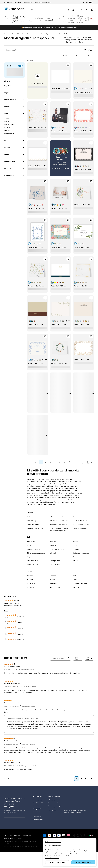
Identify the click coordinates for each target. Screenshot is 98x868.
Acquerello (31, 536)
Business (30, 582)
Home (15, 830)
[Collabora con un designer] (60, 153)
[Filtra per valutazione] (78, 653)
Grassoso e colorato (57, 544)
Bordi (29, 540)
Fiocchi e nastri (33, 559)
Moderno (53, 551)
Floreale (53, 536)
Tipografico (77, 544)
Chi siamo (52, 795)
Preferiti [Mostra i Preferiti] (88, 50)
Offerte (92, 19)
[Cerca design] (23, 50)
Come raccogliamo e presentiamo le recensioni (14, 599)
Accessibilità (37, 811)
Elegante (30, 551)
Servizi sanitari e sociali (81, 519)
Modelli (69, 34)
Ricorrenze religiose (80, 578)
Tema (6, 108)
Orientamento (9, 170)
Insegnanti (54, 578)
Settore (7, 142)
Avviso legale (20, 833)
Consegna (36, 800)
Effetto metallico (10, 94)
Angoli (7, 87)
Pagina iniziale (9, 34)
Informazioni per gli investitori (55, 801)
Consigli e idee (37, 803)
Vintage (75, 555)
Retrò (75, 540)
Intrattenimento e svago (59, 519)
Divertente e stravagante (36, 548)
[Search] (69, 653)
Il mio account (37, 795)
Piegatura (8, 80)
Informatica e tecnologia (59, 515)
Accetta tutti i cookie (83, 862)
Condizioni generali (10, 833)
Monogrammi (55, 555)
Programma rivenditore (36, 807)
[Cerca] (68, 10)
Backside (7, 163)
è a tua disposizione (17, 805)
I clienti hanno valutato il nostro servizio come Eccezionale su (75, 806)
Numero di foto (10, 156)
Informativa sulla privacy (24, 830)
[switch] (89, 2)
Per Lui (75, 574)
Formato (7, 101)
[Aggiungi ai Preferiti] (68, 60)
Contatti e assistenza (39, 797)
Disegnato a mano (34, 544)
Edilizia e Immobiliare (57, 511)
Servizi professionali (80, 515)
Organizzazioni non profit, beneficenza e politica (59, 524)
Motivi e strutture (56, 559)
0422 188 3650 (8, 830)
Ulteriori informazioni (69, 28)
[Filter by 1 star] (6, 634)
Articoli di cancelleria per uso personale (30, 34)
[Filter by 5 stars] (5, 611)
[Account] (87, 10)
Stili (6, 135)
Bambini (30, 574)
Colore (7, 149)
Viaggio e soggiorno (80, 523)
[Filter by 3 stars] (6, 623)
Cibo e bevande (33, 519)
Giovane (53, 540)
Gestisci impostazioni (57, 862)
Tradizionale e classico (81, 548)
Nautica (75, 536)
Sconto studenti (38, 814)
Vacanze (76, 582)
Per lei (75, 570)
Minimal (53, 548)
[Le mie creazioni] (78, 10)
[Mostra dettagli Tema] (9, 128)
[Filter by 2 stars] (6, 629)
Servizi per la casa (79, 511)
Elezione (53, 570)
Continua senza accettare (53, 842)
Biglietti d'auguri (33, 578)
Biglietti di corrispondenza (54, 34)
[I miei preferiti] (82, 10)
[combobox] (48, 10)
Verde (75, 551)
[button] (35, 457)
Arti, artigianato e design (36, 511)
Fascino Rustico (33, 555)
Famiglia (53, 574)
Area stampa (52, 805)
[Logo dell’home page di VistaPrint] (14, 9)
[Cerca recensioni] (59, 653)
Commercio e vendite (35, 523)
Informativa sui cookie (52, 858)
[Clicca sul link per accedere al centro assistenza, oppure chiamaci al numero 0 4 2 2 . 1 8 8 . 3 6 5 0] (73, 10)
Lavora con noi (53, 797)
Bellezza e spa (32, 515)
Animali (30, 570)
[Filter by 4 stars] (6, 617)
